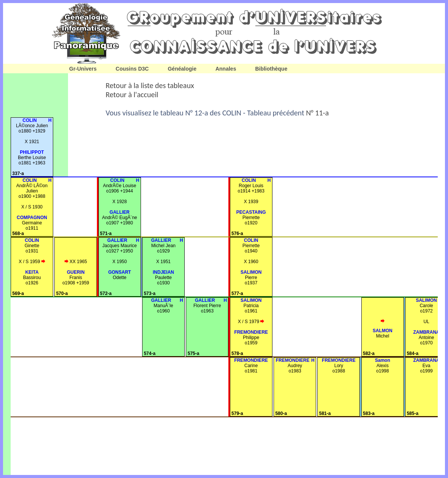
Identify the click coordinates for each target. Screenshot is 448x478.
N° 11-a (317, 113)
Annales (226, 69)
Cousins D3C (132, 69)
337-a (18, 174)
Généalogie (182, 69)
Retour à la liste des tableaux (150, 85)
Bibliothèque (271, 69)
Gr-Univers (83, 69)
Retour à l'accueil (132, 95)
